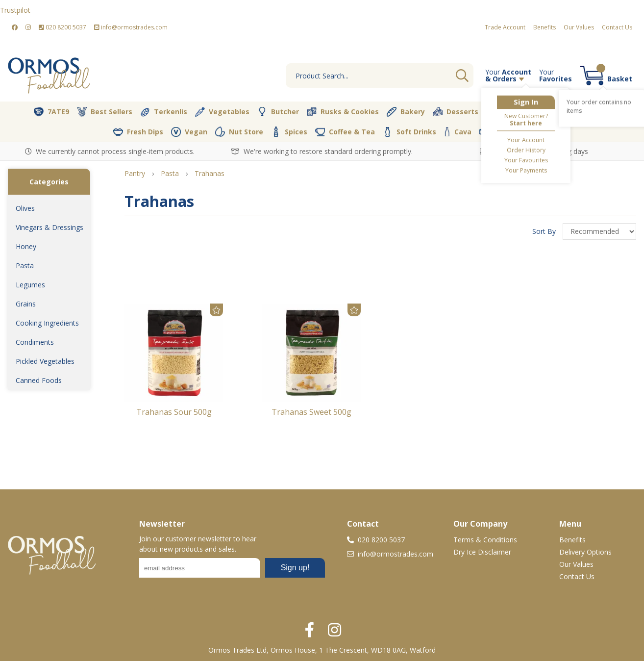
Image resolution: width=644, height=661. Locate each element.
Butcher (278, 112)
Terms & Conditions (485, 540)
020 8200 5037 (62, 27)
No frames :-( (232, 571)
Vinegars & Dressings (50, 227)
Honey (26, 246)
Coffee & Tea (345, 131)
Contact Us (617, 27)
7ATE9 (51, 112)
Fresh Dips (138, 132)
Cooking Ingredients (47, 323)
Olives (25, 208)
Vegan (189, 132)
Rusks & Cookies (343, 112)
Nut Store (239, 131)
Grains (26, 304)
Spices (289, 131)
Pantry (552, 111)
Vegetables (222, 112)
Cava (458, 132)
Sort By (545, 231)
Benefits (545, 27)
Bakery (406, 112)
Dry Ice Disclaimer (482, 552)
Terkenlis (164, 112)
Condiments (35, 342)
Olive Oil (506, 112)
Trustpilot (15, 10)
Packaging (505, 132)
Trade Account (505, 27)
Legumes (30, 285)
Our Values (579, 27)
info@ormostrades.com (131, 27)
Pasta (25, 266)
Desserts (456, 112)
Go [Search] (462, 76)
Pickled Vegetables (45, 361)
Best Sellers (105, 112)
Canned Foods (39, 380)
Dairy (595, 112)
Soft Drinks (409, 132)
